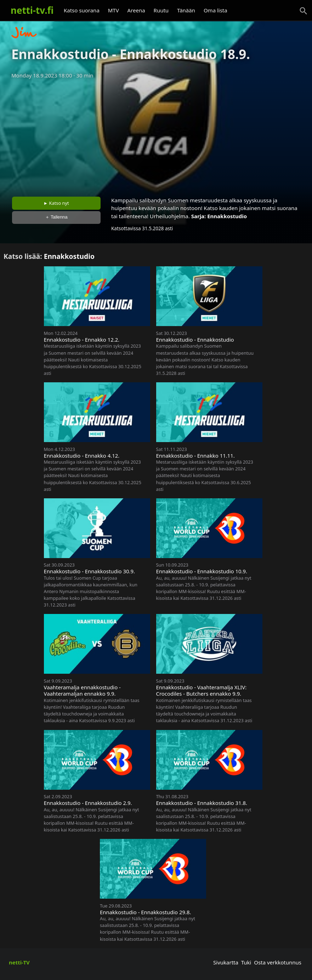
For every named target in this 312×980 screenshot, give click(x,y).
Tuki (246, 962)
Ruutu (161, 10)
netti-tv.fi (32, 10)
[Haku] (304, 11)
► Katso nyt (56, 203)
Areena (136, 10)
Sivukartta (226, 962)
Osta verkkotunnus (278, 962)
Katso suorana (82, 10)
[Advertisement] (156, 135)
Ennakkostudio (227, 216)
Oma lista (215, 10)
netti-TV (19, 962)
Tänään (186, 10)
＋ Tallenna (56, 217)
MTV (114, 10)
